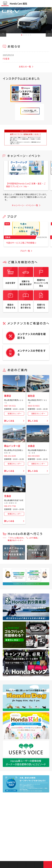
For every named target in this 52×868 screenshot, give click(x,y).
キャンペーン (39, 865)
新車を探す (13, 865)
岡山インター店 (12, 446)
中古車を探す (22, 865)
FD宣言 (6, 59)
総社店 (31, 396)
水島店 (31, 446)
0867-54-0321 (10, 406)
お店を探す (4, 865)
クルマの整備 (30, 865)
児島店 (8, 496)
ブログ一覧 (25, 251)
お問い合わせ (48, 865)
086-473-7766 (10, 506)
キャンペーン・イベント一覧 (25, 205)
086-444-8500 (34, 456)
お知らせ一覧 (25, 67)
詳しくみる (9, 421)
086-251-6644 (10, 456)
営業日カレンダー (15, 414)
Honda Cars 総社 (18, 4)
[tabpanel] (26, 20)
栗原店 (8, 396)
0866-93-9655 (34, 406)
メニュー (48, 4)
